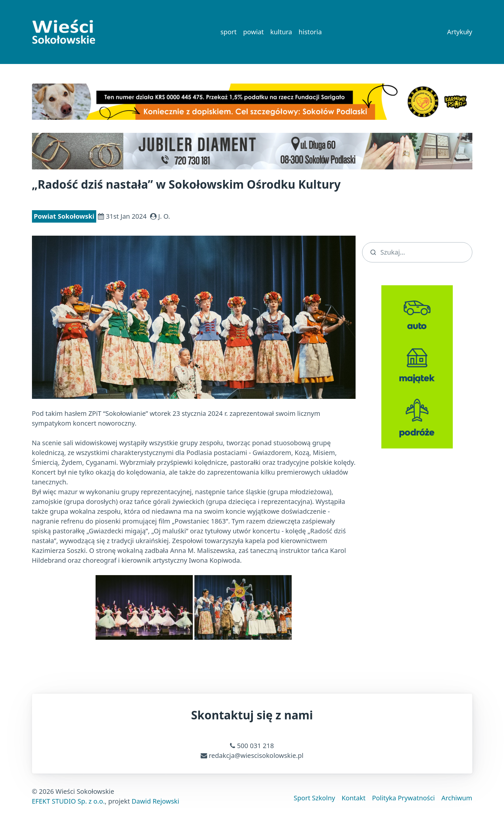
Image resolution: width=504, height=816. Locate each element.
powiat (253, 32)
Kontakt (353, 798)
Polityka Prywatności (403, 798)
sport (229, 32)
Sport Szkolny (314, 798)
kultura (281, 32)
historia (310, 32)
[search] (417, 252)
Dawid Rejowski (155, 801)
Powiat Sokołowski (64, 216)
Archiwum (457, 798)
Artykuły (460, 32)
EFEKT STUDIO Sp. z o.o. (69, 801)
